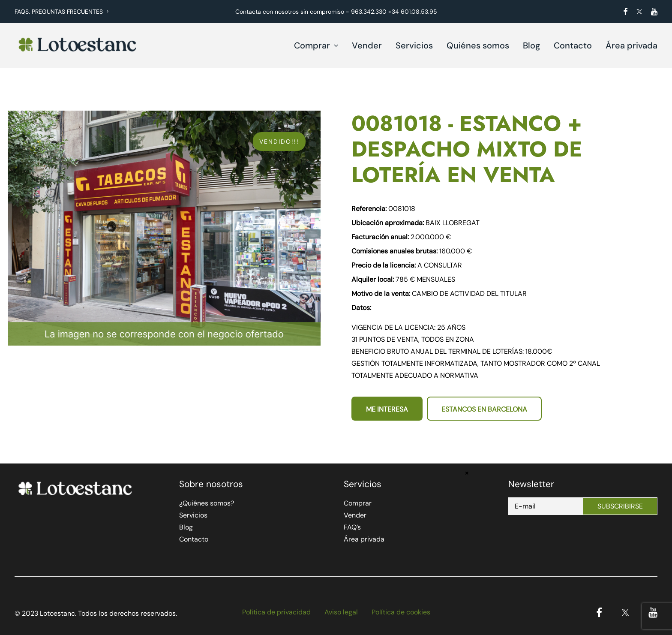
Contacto (573, 45)
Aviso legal (341, 612)
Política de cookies (401, 612)
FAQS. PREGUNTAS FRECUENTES (61, 12)
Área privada (631, 45)
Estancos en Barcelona (484, 409)
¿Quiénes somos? (207, 503)
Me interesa (387, 409)
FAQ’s (352, 527)
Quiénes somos (478, 45)
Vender (367, 45)
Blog (531, 45)
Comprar (316, 45)
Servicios (414, 45)
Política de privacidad (276, 612)
